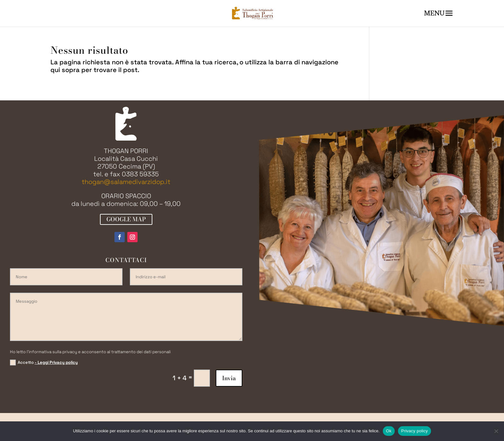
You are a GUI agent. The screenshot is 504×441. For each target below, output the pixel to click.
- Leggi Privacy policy (56, 362)
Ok (389, 431)
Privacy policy (414, 431)
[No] (496, 431)
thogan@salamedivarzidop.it (126, 182)
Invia (229, 378)
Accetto (44, 363)
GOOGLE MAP (126, 219)
